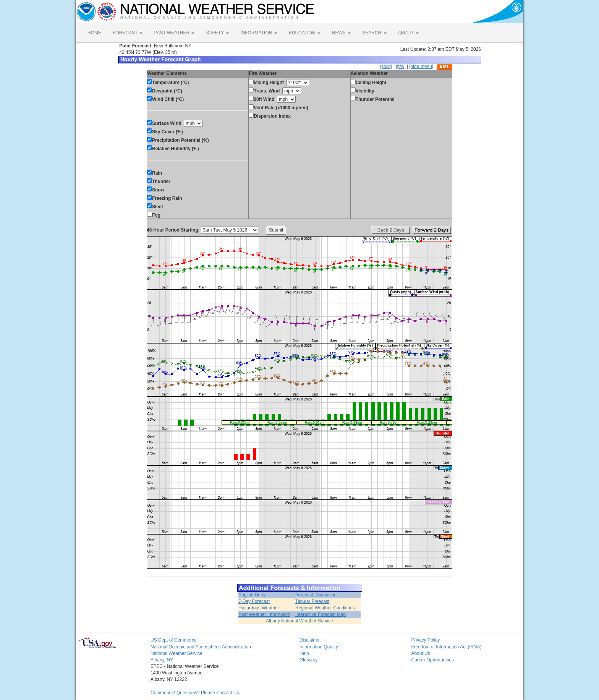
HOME (94, 33)
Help (304, 653)
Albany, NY (162, 660)
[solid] (386, 66)
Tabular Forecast (312, 601)
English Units (252, 595)
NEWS (341, 33)
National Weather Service (176, 653)
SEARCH (374, 33)
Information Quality (319, 647)
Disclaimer (310, 640)
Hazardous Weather (259, 608)
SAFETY (217, 33)
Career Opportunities (433, 660)
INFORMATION (259, 33)
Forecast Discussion (316, 595)
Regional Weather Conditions (325, 608)
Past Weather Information (264, 614)
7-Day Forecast (254, 601)
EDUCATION (305, 33)
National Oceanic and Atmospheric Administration (201, 647)
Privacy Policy (426, 640)
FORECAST (128, 33)
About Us (421, 653)
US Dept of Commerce (174, 640)
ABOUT (408, 33)
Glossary (308, 660)
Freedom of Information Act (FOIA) (447, 647)
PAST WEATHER (174, 33)
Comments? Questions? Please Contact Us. (195, 693)
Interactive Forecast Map (321, 614)
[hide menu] (421, 66)
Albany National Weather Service (299, 621)
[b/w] (401, 66)
